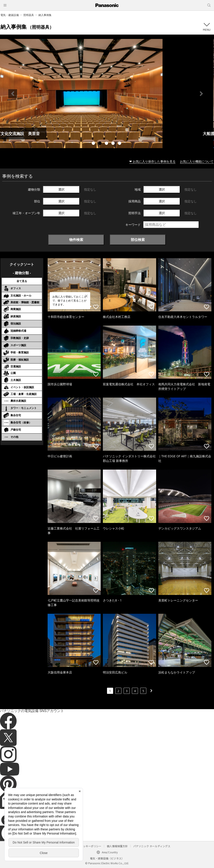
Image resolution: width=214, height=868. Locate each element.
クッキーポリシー (91, 846)
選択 (61, 189)
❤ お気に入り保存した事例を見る (152, 161)
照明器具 (29, 15)
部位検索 (138, 240)
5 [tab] (120, 144)
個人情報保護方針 (117, 846)
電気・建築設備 (10, 15)
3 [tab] (107, 144)
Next (201, 94)
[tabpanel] (107, 94)
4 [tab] (114, 144)
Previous (13, 94)
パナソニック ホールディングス (152, 846)
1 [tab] (94, 144)
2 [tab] (100, 144)
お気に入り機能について (197, 161)
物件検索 (76, 240)
